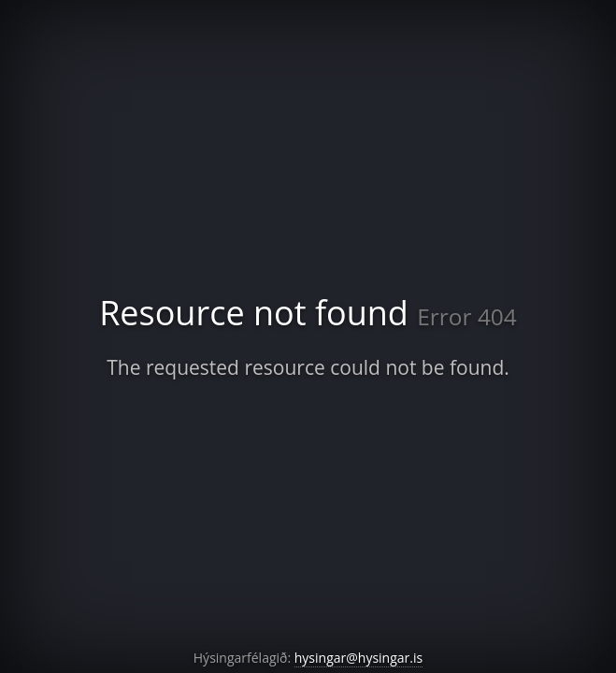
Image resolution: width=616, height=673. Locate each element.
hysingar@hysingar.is (358, 658)
